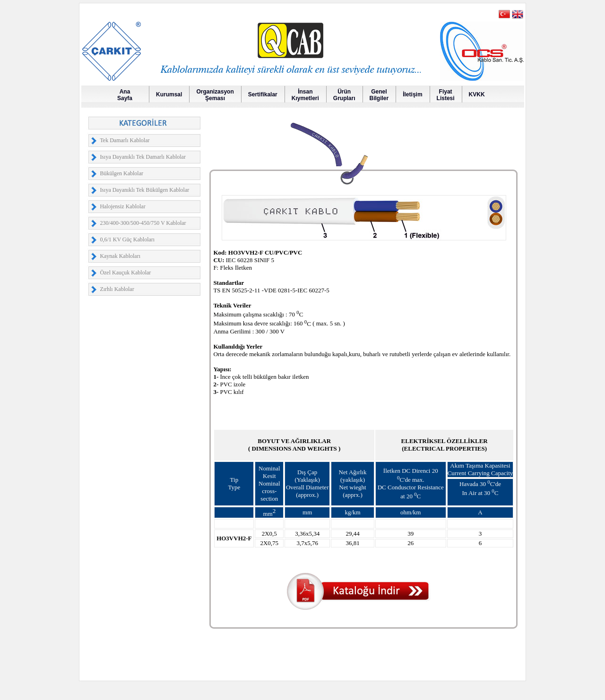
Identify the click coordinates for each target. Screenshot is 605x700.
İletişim (412, 94)
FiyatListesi (446, 95)
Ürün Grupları (344, 95)
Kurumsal (169, 94)
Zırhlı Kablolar (117, 289)
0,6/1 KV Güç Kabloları (127, 239)
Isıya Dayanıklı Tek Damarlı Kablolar (143, 157)
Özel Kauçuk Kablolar (125, 273)
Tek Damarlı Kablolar (125, 140)
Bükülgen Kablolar (121, 173)
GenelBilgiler (379, 95)
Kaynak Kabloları (120, 256)
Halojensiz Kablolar (122, 206)
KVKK (477, 94)
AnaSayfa (125, 95)
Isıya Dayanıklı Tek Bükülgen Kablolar (144, 190)
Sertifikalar (263, 94)
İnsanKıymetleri (305, 95)
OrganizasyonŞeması (215, 95)
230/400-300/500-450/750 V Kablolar (143, 223)
